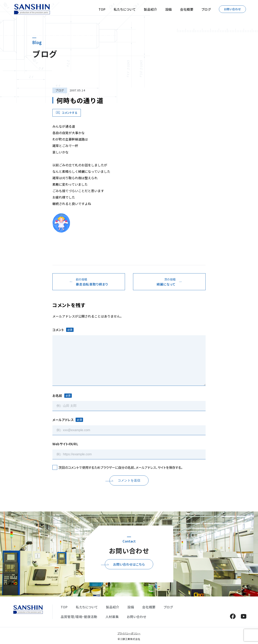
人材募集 (112, 617)
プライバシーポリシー (129, 633)
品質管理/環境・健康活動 (79, 617)
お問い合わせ (232, 9)
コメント (63, 330)
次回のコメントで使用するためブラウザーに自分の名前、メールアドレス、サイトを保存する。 (121, 467)
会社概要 (187, 9)
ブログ (206, 9)
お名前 (62, 396)
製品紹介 (150, 9)
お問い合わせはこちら (129, 564)
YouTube (244, 616)
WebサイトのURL (65, 444)
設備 (169, 9)
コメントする (70, 113)
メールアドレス (68, 420)
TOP (102, 9)
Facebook (233, 616)
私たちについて (125, 9)
